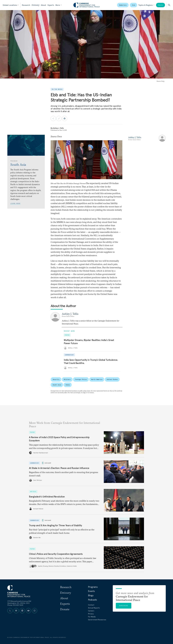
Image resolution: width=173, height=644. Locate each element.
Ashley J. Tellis (58, 128)
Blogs (91, 595)
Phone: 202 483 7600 (15, 605)
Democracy (123, 5)
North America (97, 379)
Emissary (35, 5)
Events (91, 591)
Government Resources (97, 620)
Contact (91, 605)
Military (67, 379)
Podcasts (92, 600)
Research (26, 5)
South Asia (57, 385)
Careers (91, 611)
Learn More (15, 203)
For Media (92, 617)
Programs (93, 587)
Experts (51, 5)
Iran (134, 5)
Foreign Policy (81, 379)
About (43, 5)
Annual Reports (94, 608)
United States (112, 379)
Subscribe (124, 606)
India (68, 385)
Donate (161, 5)
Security (56, 379)
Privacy (91, 614)
